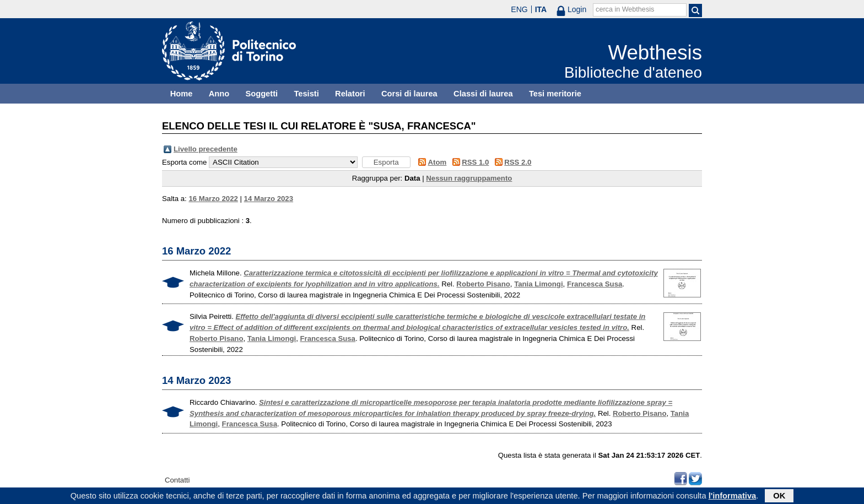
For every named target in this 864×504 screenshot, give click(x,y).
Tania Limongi (538, 284)
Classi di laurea (483, 94)
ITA (541, 9)
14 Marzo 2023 (269, 199)
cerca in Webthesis (625, 9)
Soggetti (261, 94)
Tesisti (306, 94)
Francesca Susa (595, 284)
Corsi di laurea (409, 94)
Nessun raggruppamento (469, 178)
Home (182, 94)
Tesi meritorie (555, 94)
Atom (438, 162)
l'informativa (733, 497)
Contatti (177, 480)
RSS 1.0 (475, 162)
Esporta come (184, 162)
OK (779, 497)
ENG (519, 9)
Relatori (350, 94)
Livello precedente (206, 149)
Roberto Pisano (483, 284)
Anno (219, 94)
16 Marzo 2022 (213, 199)
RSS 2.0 (518, 162)
